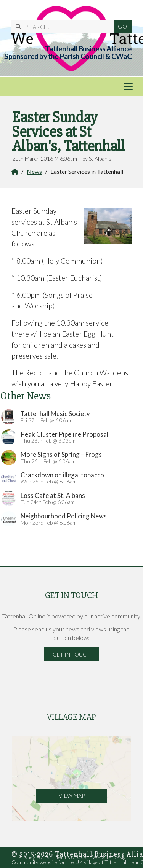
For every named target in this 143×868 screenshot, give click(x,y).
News (34, 171)
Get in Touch (71, 654)
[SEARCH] (66, 27)
